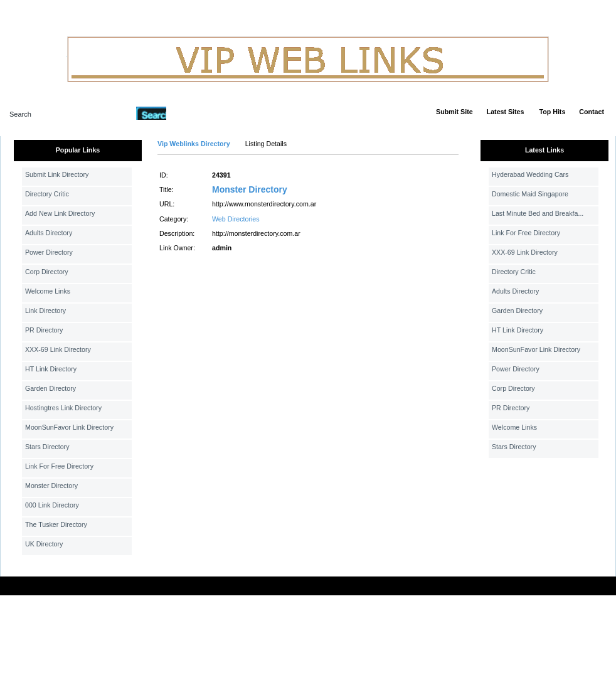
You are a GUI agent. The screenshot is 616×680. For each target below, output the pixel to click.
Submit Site (454, 112)
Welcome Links (48, 291)
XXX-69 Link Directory (58, 349)
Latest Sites (506, 112)
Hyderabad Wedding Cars (530, 174)
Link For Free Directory (59, 466)
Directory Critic (47, 194)
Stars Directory (47, 447)
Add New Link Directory (60, 213)
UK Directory (44, 544)
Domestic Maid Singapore (530, 194)
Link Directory (45, 311)
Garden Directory (50, 388)
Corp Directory (47, 272)
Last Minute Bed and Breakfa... (538, 213)
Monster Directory (51, 486)
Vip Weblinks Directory (194, 144)
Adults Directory (49, 233)
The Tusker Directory (56, 524)
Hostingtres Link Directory (63, 408)
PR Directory (44, 330)
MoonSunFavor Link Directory (69, 427)
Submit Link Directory (57, 174)
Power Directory (49, 252)
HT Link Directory (51, 369)
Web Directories (236, 219)
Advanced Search (199, 113)
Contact (592, 112)
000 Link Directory (52, 505)
